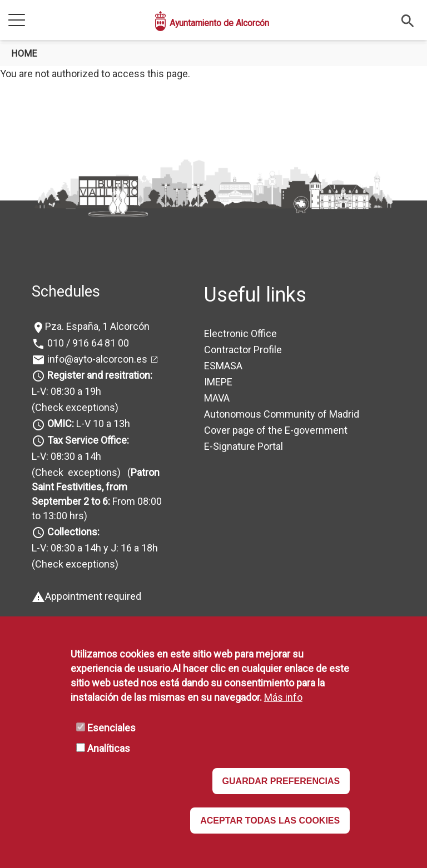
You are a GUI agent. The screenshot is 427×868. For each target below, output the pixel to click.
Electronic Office (240, 333)
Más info (283, 697)
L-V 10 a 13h (88, 423)
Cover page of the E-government (276, 430)
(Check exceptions (73, 407)
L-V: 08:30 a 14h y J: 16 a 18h (95, 548)
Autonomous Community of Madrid (282, 414)
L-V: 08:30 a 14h (66, 456)
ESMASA (223, 366)
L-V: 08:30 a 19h (66, 391)
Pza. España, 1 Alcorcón (97, 326)
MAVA (217, 398)
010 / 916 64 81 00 (87, 343)
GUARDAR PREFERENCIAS (281, 781)
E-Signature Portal (244, 446)
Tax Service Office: (88, 440)
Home (24, 54)
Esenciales (111, 728)
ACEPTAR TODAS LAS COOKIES (270, 821)
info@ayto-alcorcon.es (96, 359)
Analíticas (109, 748)
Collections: (73, 532)
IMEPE (218, 382)
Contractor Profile (243, 350)
